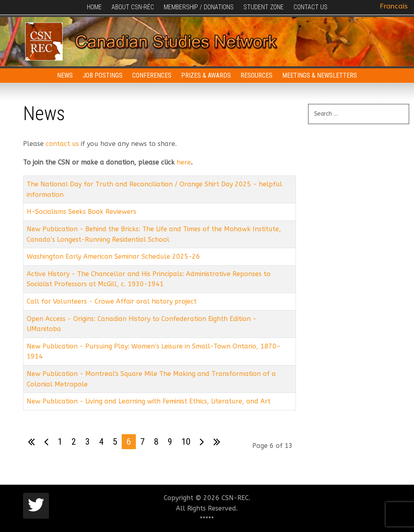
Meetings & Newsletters (320, 75)
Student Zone (264, 7)
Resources (257, 75)
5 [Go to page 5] (115, 441)
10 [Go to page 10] (186, 441)
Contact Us (310, 7)
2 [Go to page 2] (74, 441)
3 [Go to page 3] (88, 441)
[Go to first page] (31, 442)
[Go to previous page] (46, 442)
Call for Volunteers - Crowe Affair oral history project (112, 301)
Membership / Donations (199, 7)
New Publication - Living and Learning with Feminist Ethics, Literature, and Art (149, 401)
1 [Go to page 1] (60, 441)
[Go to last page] (217, 442)
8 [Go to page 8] (156, 441)
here (184, 162)
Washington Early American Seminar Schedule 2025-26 (113, 256)
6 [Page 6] (129, 441)
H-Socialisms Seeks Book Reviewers (81, 212)
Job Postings (102, 75)
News (65, 75)
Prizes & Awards (206, 75)
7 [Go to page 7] (143, 441)
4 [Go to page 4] (101, 441)
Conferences (152, 75)
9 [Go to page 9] (170, 441)
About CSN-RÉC (133, 7)
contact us (62, 144)
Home (94, 7)
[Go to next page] (202, 442)
